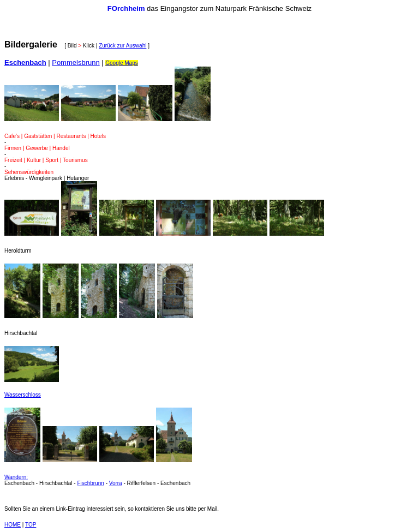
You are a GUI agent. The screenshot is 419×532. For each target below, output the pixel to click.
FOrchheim (126, 8)
